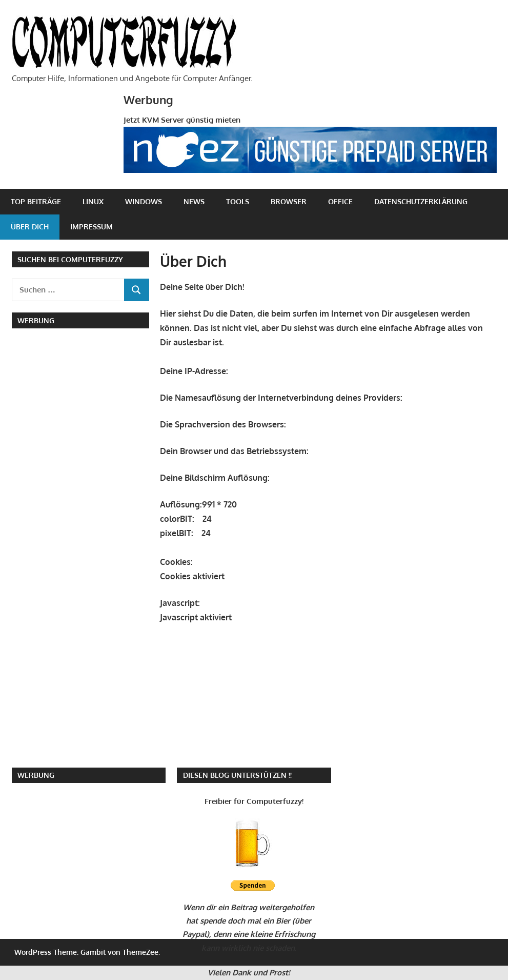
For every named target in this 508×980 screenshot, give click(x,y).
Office (340, 201)
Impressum (92, 227)
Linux (93, 201)
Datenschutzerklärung (421, 201)
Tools (238, 201)
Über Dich (30, 227)
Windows (144, 201)
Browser (289, 201)
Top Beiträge (36, 201)
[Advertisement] (84, 404)
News (194, 201)
